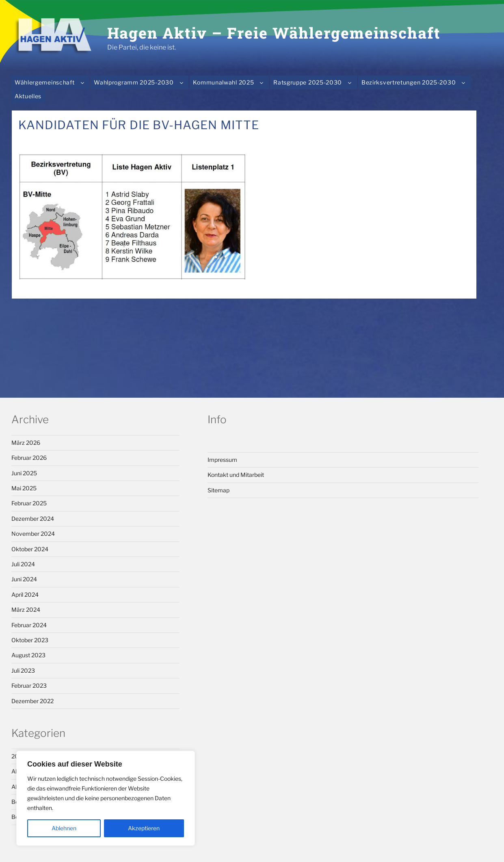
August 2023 (28, 655)
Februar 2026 (29, 458)
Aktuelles (28, 96)
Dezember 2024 (33, 519)
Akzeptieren (144, 828)
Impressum (222, 460)
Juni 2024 (24, 579)
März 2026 (26, 443)
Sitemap (218, 490)
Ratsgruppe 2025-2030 (314, 82)
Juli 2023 (23, 670)
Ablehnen (64, 828)
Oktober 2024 (30, 549)
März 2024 (26, 610)
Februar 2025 (29, 503)
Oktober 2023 (30, 640)
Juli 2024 (23, 564)
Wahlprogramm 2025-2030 (140, 82)
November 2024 (33, 534)
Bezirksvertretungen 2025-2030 (415, 82)
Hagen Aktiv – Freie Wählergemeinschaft (274, 33)
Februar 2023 (29, 685)
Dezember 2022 (32, 701)
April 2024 (25, 595)
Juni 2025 (24, 473)
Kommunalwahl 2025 (230, 82)
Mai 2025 (24, 488)
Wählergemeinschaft (51, 82)
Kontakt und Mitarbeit (236, 475)
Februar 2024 (29, 625)
